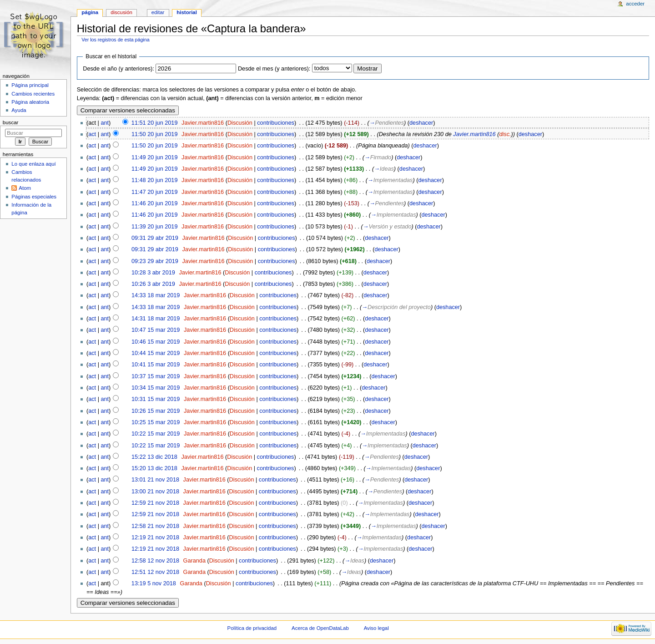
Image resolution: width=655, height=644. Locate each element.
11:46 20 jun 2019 (155, 203)
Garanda (194, 561)
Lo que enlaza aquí (33, 164)
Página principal (30, 85)
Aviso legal (376, 628)
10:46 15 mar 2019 (156, 342)
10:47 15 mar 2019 (156, 330)
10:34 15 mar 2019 (156, 388)
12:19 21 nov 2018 (155, 538)
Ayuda (19, 110)
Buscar (11, 122)
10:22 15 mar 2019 (156, 434)
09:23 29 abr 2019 (155, 261)
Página (90, 12)
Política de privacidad (252, 628)
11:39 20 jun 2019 (155, 227)
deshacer (421, 123)
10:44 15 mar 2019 (156, 353)
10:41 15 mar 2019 (156, 365)
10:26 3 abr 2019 (153, 284)
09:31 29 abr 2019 (155, 238)
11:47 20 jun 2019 (155, 192)
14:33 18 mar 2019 (156, 295)
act (92, 134)
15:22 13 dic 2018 (154, 457)
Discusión (240, 123)
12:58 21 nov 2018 (155, 526)
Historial (187, 12)
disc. (505, 134)
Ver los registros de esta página (115, 40)
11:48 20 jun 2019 (155, 180)
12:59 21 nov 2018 (155, 503)
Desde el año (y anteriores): (118, 69)
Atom (25, 188)
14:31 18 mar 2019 (156, 319)
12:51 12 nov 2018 (155, 572)
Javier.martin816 (203, 123)
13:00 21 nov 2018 (155, 492)
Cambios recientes (33, 94)
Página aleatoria (30, 102)
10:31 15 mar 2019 (156, 399)
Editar (158, 12)
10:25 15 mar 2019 (156, 422)
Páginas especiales (34, 197)
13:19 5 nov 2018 (154, 583)
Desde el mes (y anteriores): (274, 69)
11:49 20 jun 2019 (155, 157)
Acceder (635, 4)
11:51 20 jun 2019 (155, 123)
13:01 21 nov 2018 (155, 480)
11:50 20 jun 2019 (155, 134)
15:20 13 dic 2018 (154, 468)
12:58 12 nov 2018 (155, 561)
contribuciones (276, 123)
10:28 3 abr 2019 (153, 273)
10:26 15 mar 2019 (156, 411)
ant (105, 123)
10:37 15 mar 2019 (156, 376)
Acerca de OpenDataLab (320, 628)
